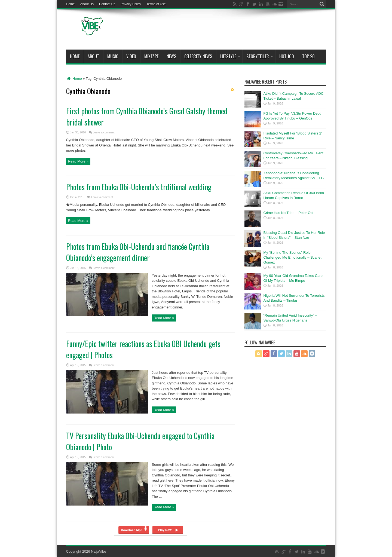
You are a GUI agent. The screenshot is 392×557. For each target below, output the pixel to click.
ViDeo (131, 56)
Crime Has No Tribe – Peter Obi (289, 213)
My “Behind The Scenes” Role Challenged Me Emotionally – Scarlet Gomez (293, 257)
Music (113, 56)
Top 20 (308, 56)
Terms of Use (156, 4)
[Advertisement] (227, 30)
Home (71, 4)
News (171, 56)
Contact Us (107, 4)
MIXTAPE (151, 56)
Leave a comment (104, 132)
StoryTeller (260, 56)
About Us (87, 4)
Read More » (78, 161)
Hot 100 (287, 56)
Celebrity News (198, 56)
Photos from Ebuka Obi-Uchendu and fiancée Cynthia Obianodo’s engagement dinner (138, 252)
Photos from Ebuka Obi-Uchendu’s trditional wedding (139, 187)
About (93, 56)
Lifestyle (230, 56)
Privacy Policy (131, 4)
